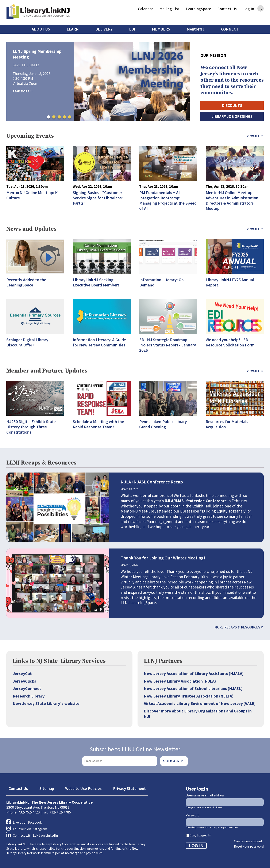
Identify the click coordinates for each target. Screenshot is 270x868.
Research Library (29, 696)
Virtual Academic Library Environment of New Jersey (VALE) (200, 703)
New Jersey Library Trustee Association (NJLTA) (189, 696)
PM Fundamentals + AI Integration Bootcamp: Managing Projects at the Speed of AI (168, 200)
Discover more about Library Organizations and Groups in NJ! (198, 714)
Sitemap (47, 788)
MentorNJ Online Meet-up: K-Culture (33, 195)
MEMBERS (161, 29)
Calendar (146, 9)
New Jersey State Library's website (46, 703)
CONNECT (230, 29)
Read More (22, 91)
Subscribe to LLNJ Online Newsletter (135, 749)
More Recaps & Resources (239, 627)
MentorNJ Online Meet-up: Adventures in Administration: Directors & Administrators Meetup (233, 200)
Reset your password (249, 846)
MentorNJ (196, 29)
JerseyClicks (24, 681)
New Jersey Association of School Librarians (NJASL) (193, 688)
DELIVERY (104, 29)
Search (261, 8)
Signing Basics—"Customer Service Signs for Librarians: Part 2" (98, 198)
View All (253, 136)
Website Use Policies (83, 788)
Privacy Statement (129, 788)
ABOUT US (41, 29)
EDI (132, 29)
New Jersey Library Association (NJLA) (180, 681)
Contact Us (227, 9)
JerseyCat (22, 673)
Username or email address (205, 795)
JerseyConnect (27, 688)
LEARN (73, 29)
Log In (249, 9)
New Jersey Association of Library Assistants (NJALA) (194, 673)
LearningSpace (199, 9)
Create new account (248, 841)
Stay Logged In (200, 835)
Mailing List (170, 9)
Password (192, 815)
